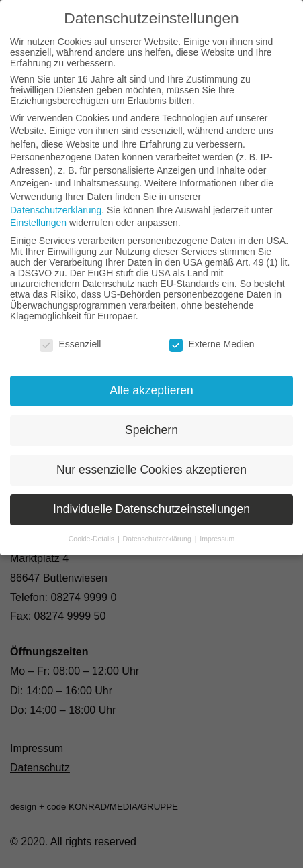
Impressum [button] (217, 539)
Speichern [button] (151, 430)
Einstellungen (38, 223)
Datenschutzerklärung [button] (158, 539)
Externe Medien (212, 344)
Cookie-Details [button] (92, 539)
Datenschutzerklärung (56, 210)
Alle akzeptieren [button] (151, 390)
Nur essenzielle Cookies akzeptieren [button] (151, 470)
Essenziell (70, 344)
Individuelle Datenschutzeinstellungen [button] (151, 509)
